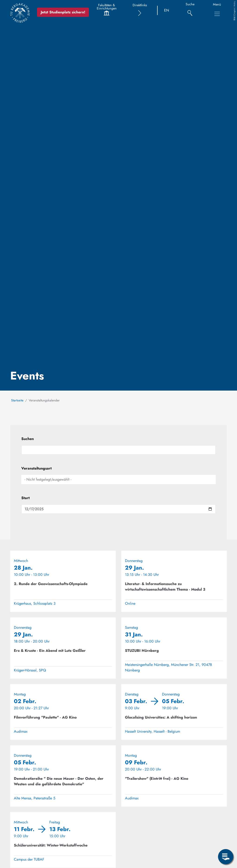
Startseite (17, 400)
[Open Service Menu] (226, 857)
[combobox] (118, 480)
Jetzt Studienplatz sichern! (65, 12)
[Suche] (190, 11)
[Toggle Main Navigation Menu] (217, 14)
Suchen (28, 439)
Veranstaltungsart (36, 468)
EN (167, 10)
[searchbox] (118, 480)
